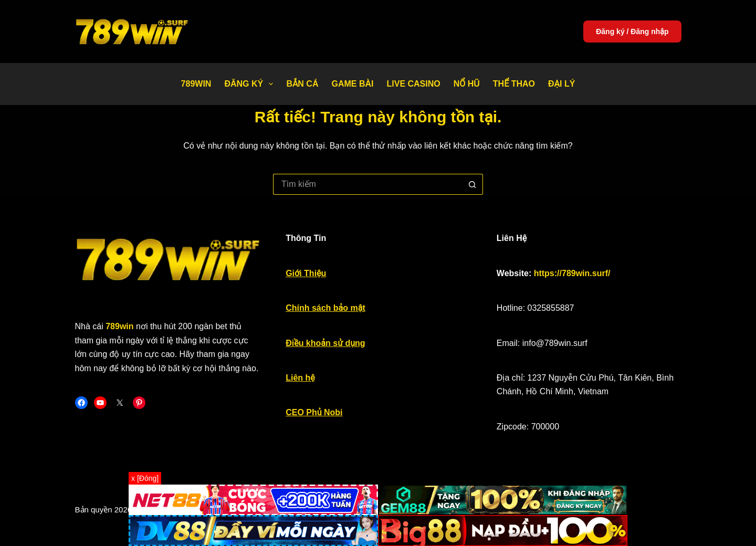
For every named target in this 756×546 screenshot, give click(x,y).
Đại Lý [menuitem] (561, 84)
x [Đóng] (145, 478)
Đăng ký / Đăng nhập (632, 31)
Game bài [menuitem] (352, 84)
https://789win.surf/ (572, 273)
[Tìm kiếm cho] (367, 184)
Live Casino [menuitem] (413, 84)
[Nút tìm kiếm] (472, 184)
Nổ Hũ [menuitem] (467, 84)
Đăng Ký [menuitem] (251, 84)
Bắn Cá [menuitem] (302, 84)
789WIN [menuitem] (196, 84)
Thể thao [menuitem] (514, 84)
